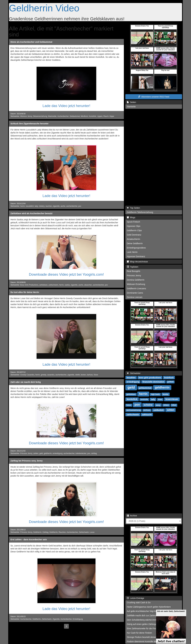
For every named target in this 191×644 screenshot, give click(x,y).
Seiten (131, 102)
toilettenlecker (81, 453)
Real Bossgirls (133, 271)
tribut (174, 405)
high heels (155, 394)
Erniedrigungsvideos (136, 248)
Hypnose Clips (134, 226)
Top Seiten (133, 208)
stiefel (78, 375)
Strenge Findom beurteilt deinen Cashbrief (146, 637)
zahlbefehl (158, 410)
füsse (96, 375)
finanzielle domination (153, 382)
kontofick (132, 399)
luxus (129, 405)
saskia (67, 285)
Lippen (100, 116)
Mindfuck (84, 116)
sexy (158, 405)
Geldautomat (75, 116)
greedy (43, 375)
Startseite (131, 107)
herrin (23, 206)
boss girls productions (150, 377)
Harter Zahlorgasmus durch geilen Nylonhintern (149, 607)
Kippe (112, 116)
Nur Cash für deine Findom (139, 633)
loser (160, 399)
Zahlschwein (84, 532)
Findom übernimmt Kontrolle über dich (145, 641)
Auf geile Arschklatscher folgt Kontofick (145, 611)
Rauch (106, 116)
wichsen (147, 410)
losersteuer (172, 399)
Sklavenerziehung (40, 116)
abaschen (88, 285)
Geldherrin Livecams (136, 288)
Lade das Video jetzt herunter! (66, 106)
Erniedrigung (78, 619)
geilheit (170, 382)
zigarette (56, 206)
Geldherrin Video (44, 8)
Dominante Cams (135, 293)
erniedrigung (58, 453)
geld (41, 453)
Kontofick (92, 116)
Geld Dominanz (134, 235)
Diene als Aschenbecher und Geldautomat (31, 42)
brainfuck (169, 377)
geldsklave (131, 394)
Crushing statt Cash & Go (139, 603)
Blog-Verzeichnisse (137, 262)
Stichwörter (134, 373)
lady (36, 206)
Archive (132, 516)
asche (63, 206)
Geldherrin (37, 532)
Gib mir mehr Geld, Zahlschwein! (171, 617)
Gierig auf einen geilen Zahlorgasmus (144, 624)
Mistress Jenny (26, 116)
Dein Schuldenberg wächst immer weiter (146, 620)
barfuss (90, 375)
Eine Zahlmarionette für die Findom (143, 628)
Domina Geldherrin (136, 280)
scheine (148, 405)
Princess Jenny (26, 453)
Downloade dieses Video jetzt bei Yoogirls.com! (66, 274)
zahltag (94, 453)
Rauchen (62, 532)
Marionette (52, 116)
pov (80, 206)
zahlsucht (147, 414)
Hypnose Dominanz (136, 256)
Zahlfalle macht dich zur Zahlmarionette (145, 615)
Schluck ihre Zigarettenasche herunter (29, 124)
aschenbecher (72, 206)
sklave (166, 405)
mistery (42, 206)
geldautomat (145, 388)
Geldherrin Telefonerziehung (140, 212)
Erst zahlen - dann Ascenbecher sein (29, 540)
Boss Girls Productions (29, 285)
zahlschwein (53, 285)
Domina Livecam (135, 297)
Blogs (131, 217)
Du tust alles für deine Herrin (25, 292)
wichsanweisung (133, 410)
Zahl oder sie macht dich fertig (26, 382)
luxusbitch (30, 206)
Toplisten (133, 267)
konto (165, 394)
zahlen (36, 453)
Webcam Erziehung (136, 284)
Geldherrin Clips (134, 230)
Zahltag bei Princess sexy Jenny (27, 461)
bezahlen (131, 377)
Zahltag (46, 532)
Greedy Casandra (27, 375)
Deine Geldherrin (135, 243)
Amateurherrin (133, 239)
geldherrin (48, 453)
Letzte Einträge (135, 598)
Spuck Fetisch (133, 222)
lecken (83, 375)
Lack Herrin (132, 252)
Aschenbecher (63, 116)
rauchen (49, 206)
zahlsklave (43, 285)
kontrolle (144, 399)
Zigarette (56, 619)
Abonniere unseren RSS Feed (154, 97)
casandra (51, 375)
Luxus (92, 532)
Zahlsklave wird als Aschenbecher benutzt (31, 213)
